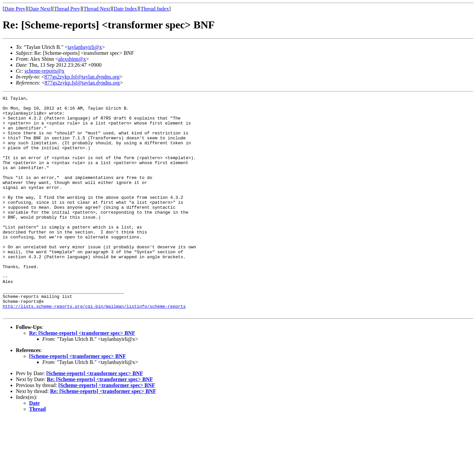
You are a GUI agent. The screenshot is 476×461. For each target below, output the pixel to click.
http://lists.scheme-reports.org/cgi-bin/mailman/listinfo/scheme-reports (94, 349)
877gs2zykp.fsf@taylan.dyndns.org (82, 77)
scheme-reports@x (44, 71)
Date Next (40, 9)
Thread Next (97, 9)
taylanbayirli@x (85, 47)
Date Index (125, 9)
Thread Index (155, 9)
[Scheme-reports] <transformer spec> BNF (78, 400)
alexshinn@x (72, 59)
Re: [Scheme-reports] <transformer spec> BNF (82, 377)
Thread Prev (67, 9)
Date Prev (15, 9)
